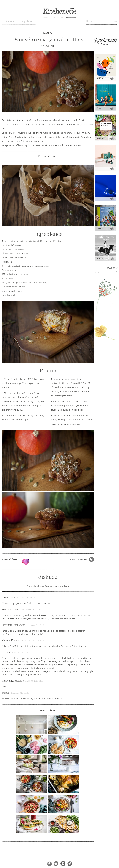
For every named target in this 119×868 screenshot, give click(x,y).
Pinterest (70, 864)
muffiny (48, 33)
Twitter (56, 864)
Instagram (63, 864)
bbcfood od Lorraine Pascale (66, 145)
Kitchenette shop (106, 43)
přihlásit (64, 586)
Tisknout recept (78, 560)
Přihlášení (10, 21)
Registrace (27, 21)
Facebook (49, 864)
